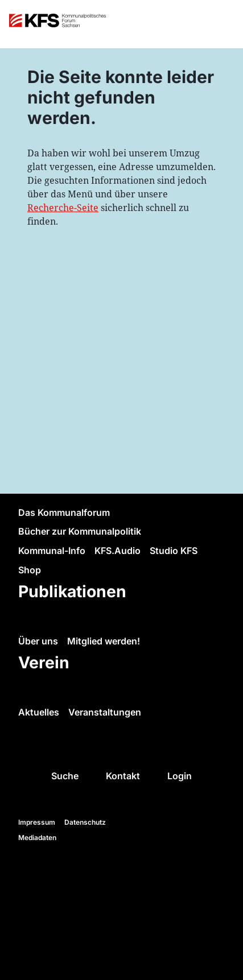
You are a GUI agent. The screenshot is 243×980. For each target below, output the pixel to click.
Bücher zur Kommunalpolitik (80, 531)
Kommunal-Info (52, 551)
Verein (44, 662)
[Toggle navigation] (224, 24)
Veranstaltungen (105, 712)
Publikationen (72, 591)
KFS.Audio (118, 551)
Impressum (37, 822)
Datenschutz (85, 822)
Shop (30, 570)
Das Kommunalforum (64, 512)
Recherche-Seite (63, 208)
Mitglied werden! (104, 641)
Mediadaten (37, 838)
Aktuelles (39, 712)
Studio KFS (174, 551)
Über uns (38, 641)
